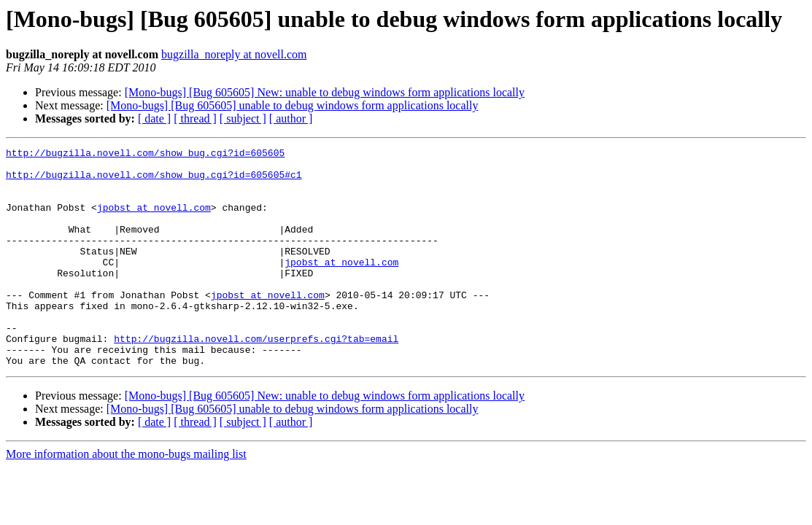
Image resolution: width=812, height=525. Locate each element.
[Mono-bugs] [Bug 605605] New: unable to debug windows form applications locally (325, 92)
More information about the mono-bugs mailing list (126, 498)
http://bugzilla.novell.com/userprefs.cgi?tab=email (256, 378)
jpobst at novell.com (154, 220)
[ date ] (154, 118)
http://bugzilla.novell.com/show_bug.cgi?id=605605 (145, 155)
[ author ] (291, 118)
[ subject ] (243, 118)
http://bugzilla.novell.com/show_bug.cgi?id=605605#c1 (154, 181)
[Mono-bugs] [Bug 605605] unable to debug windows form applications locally (293, 105)
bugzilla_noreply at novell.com (234, 54)
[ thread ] (195, 118)
